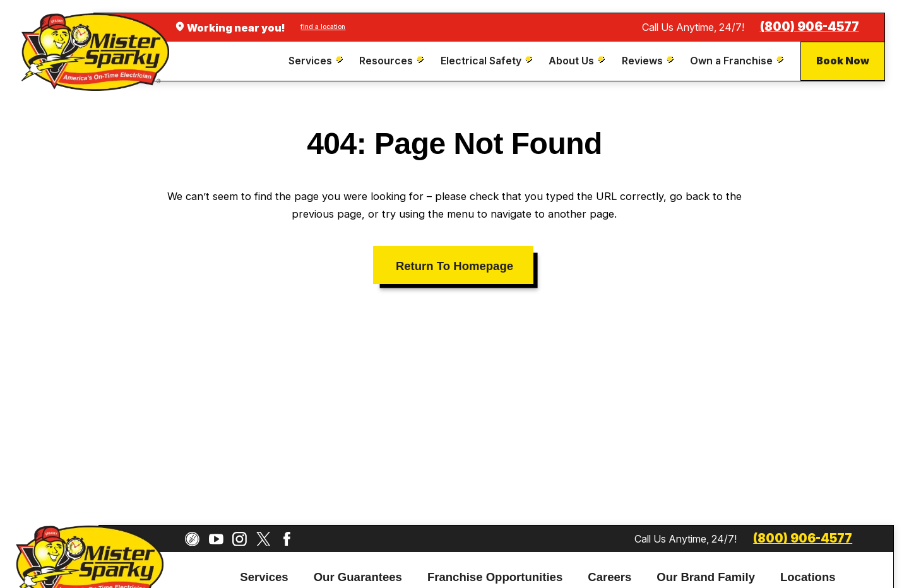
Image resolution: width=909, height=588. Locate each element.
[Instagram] (240, 539)
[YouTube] (216, 539)
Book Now (843, 61)
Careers (609, 577)
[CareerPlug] (192, 539)
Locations (808, 577)
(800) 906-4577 (810, 27)
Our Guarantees (358, 577)
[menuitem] (317, 61)
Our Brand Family (706, 577)
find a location (323, 26)
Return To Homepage (454, 266)
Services (264, 577)
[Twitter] (264, 539)
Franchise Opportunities (495, 577)
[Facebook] (287, 539)
